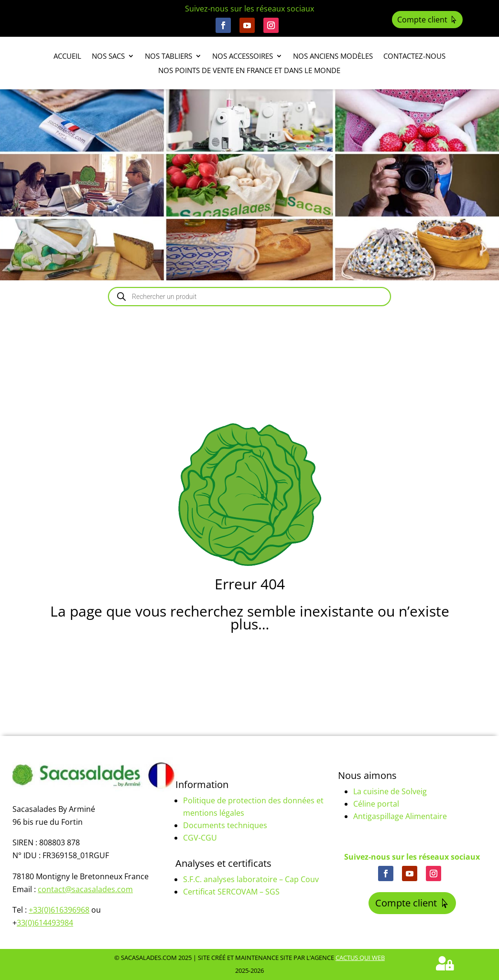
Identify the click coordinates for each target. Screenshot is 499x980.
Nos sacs (108, 57)
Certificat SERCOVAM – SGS (231, 892)
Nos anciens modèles (333, 57)
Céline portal (376, 804)
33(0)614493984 (45, 923)
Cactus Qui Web (360, 958)
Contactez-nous (414, 57)
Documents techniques (225, 825)
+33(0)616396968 (59, 910)
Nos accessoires (243, 57)
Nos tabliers (168, 57)
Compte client (422, 20)
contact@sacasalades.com (85, 889)
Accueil (67, 57)
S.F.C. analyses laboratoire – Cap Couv (251, 879)
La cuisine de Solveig (390, 791)
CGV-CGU (200, 838)
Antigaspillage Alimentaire (400, 816)
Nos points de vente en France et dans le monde (249, 71)
